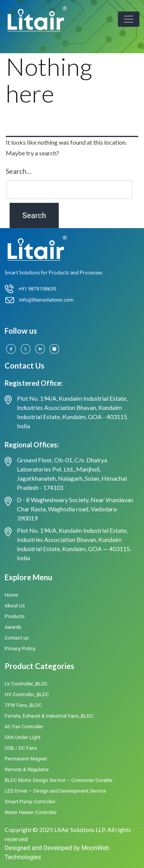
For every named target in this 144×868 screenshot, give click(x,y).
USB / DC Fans (21, 748)
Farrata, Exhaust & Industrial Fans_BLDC (49, 716)
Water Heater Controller (31, 812)
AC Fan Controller (24, 727)
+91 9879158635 (37, 289)
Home (11, 595)
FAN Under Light (22, 737)
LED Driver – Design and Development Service (55, 791)
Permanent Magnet (26, 759)
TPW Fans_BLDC (23, 705)
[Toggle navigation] (129, 19)
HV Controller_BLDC (27, 694)
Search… (19, 171)
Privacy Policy (20, 649)
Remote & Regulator (27, 769)
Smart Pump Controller (30, 802)
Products (15, 616)
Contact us (17, 638)
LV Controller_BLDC (26, 684)
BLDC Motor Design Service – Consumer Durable (59, 780)
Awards (13, 627)
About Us (15, 606)
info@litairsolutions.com (46, 300)
